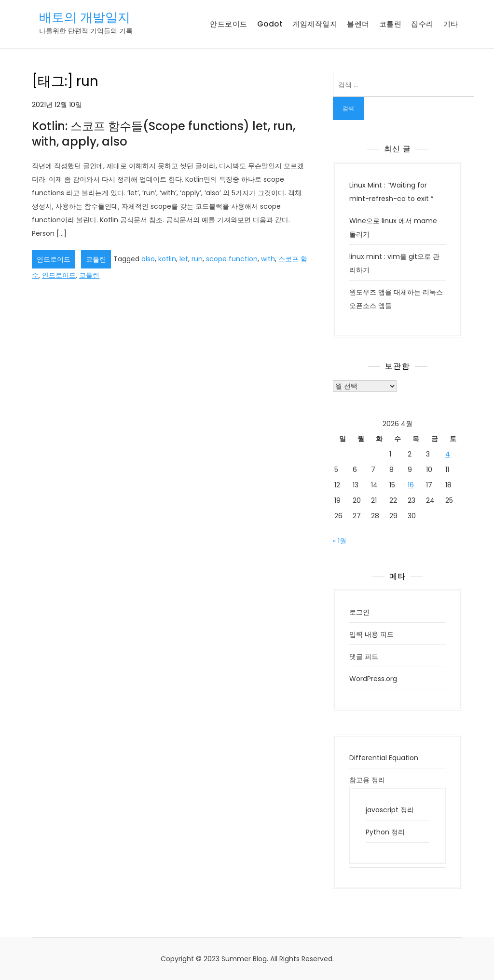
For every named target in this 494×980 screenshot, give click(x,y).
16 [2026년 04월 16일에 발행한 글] (411, 485)
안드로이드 (229, 24)
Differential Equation (384, 758)
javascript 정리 (390, 810)
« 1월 (340, 541)
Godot (270, 24)
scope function (232, 259)
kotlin (167, 259)
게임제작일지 (315, 24)
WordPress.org (373, 679)
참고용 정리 (367, 780)
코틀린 (391, 24)
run (197, 259)
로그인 (359, 612)
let (184, 259)
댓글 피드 (364, 657)
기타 (451, 24)
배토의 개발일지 (85, 17)
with (268, 259)
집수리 (422, 24)
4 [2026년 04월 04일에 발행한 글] (448, 454)
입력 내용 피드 (371, 634)
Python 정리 (385, 832)
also (148, 259)
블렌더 (358, 24)
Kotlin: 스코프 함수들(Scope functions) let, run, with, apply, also (164, 134)
